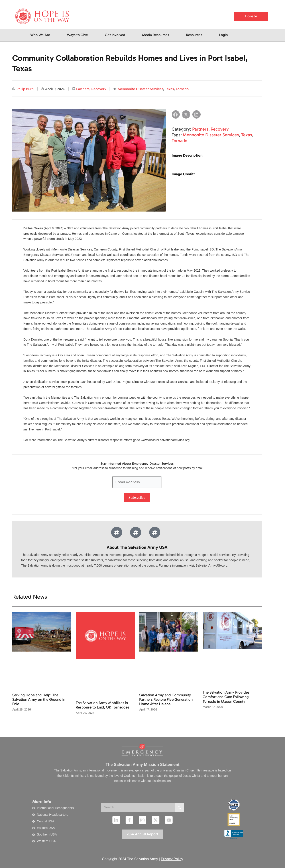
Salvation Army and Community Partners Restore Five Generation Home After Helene (166, 699)
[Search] (179, 807)
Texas (169, 89)
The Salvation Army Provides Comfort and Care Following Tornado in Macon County (226, 697)
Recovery (99, 89)
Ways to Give (77, 35)
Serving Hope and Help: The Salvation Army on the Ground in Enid (39, 699)
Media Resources (156, 35)
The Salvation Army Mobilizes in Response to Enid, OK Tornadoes (102, 705)
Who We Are (40, 35)
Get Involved (115, 35)
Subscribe (137, 498)
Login (223, 35)
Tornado (182, 89)
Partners (83, 89)
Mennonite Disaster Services (140, 89)
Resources (194, 35)
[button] (176, 114)
